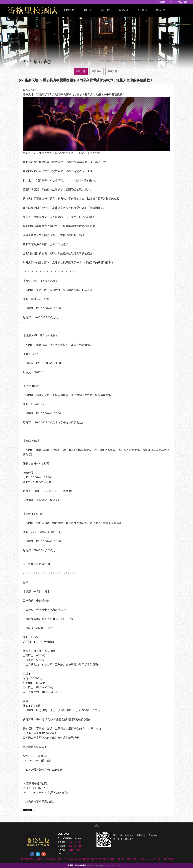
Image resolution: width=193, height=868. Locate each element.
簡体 (172, 2)
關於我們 (69, 10)
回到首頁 (161, 2)
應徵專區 (96, 71)
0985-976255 (75, 842)
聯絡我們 (183, 2)
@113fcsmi (72, 854)
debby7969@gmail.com (79, 850)
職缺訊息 (124, 10)
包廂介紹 (87, 10)
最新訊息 (106, 10)
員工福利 (142, 10)
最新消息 (81, 71)
